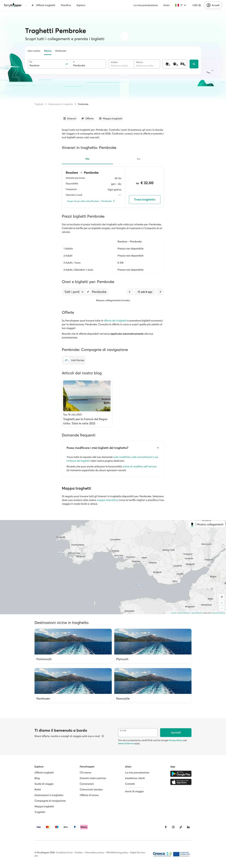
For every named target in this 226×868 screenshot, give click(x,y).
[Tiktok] (181, 827)
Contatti (130, 784)
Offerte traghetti (43, 5)
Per (87, 159)
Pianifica (66, 5)
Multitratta (61, 51)
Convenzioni (87, 784)
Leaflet (173, 613)
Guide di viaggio (44, 784)
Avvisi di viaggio (134, 791)
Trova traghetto (145, 199)
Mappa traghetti (44, 806)
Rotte (38, 789)
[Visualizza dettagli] (103, 736)
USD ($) (197, 5)
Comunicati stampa (91, 789)
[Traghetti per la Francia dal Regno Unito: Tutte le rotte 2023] (87, 403)
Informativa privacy (94, 852)
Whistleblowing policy (117, 852)
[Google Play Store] (181, 774)
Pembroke (83, 104)
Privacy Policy (176, 740)
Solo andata (34, 51)
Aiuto (166, 5)
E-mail (123, 730)
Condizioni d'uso (64, 852)
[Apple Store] (181, 782)
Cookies (79, 852)
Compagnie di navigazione (50, 801)
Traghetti (39, 104)
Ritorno (48, 51)
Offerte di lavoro (89, 795)
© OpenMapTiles (196, 613)
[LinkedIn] (188, 827)
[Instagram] (173, 827)
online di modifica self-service (140, 466)
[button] (88, 292)
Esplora (81, 5)
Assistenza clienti (135, 778)
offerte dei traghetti (115, 320)
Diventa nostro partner (93, 778)
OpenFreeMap (183, 613)
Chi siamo (85, 772)
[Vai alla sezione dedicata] (70, 118)
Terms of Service (126, 743)
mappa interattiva (108, 500)
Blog (37, 778)
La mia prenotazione (146, 5)
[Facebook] (166, 827)
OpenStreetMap (219, 613)
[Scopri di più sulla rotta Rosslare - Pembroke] (91, 201)
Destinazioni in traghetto (61, 104)
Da (31, 62)
